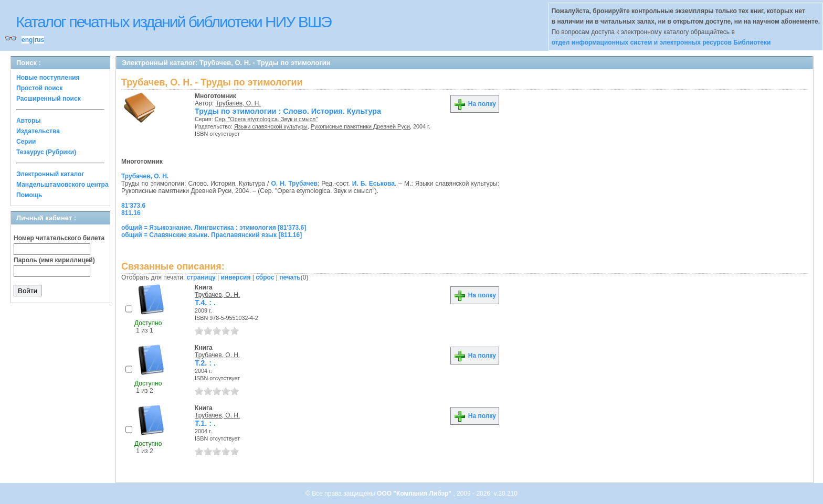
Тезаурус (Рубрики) (46, 152)
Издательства (38, 131)
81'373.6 (133, 206)
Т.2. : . (205, 363)
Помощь (29, 195)
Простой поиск (39, 88)
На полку (475, 104)
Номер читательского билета (59, 238)
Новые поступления (48, 78)
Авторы (29, 121)
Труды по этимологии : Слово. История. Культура (288, 111)
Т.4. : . (205, 303)
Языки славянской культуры (271, 126)
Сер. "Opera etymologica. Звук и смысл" (266, 119)
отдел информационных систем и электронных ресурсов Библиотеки (661, 42)
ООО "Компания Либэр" (415, 494)
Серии (26, 142)
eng (27, 40)
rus (39, 40)
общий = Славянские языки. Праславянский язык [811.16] (212, 235)
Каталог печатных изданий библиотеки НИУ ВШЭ (173, 22)
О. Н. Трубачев (294, 184)
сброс (265, 277)
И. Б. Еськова (373, 184)
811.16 (131, 213)
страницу (201, 277)
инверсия (236, 277)
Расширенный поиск (49, 99)
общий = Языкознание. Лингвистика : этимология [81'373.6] (214, 228)
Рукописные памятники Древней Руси (360, 126)
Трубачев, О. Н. (238, 103)
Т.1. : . (205, 423)
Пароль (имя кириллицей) (54, 260)
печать (290, 277)
